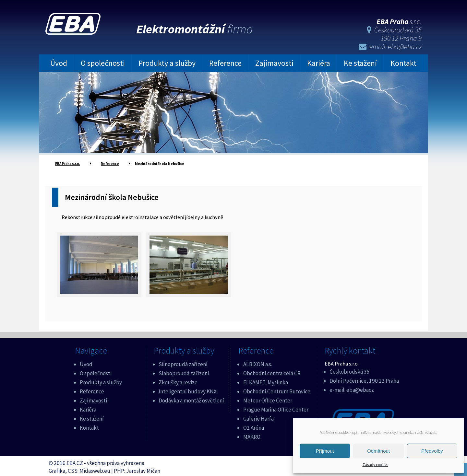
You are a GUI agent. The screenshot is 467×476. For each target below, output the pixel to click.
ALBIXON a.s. (258, 362)
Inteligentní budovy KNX (188, 389)
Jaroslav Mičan (143, 469)
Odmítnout (378, 451)
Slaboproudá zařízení (184, 371)
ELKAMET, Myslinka (266, 380)
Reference (225, 62)
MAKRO (252, 435)
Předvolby (432, 451)
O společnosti (103, 62)
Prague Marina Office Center (276, 407)
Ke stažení (360, 62)
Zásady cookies (375, 464)
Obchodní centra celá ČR (272, 371)
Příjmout (325, 451)
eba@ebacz (360, 388)
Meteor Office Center (268, 398)
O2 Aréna (254, 425)
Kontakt (403, 62)
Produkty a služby (167, 62)
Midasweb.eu (95, 469)
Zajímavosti (274, 62)
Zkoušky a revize (178, 380)
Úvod (59, 62)
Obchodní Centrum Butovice (277, 389)
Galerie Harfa (258, 416)
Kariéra (319, 62)
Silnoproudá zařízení (183, 362)
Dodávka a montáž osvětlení (191, 398)
